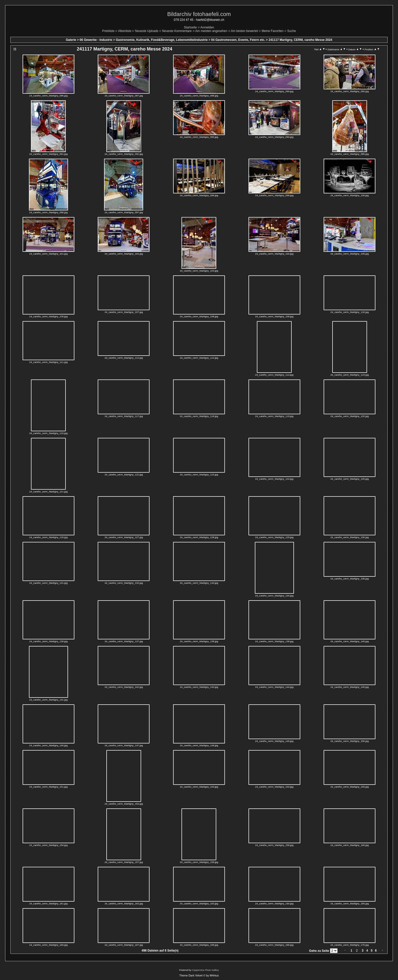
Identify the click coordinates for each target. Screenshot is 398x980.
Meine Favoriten (273, 31)
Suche (292, 31)
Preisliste (108, 31)
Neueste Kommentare (177, 31)
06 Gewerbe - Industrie (96, 40)
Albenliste (125, 31)
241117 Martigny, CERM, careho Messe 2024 (300, 40)
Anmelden (207, 27)
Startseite (190, 27)
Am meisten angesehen (211, 31)
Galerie (71, 40)
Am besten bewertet (244, 31)
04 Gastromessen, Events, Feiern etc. (238, 40)
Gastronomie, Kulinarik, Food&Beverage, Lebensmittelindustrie (162, 40)
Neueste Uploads (147, 31)
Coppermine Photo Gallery (205, 970)
